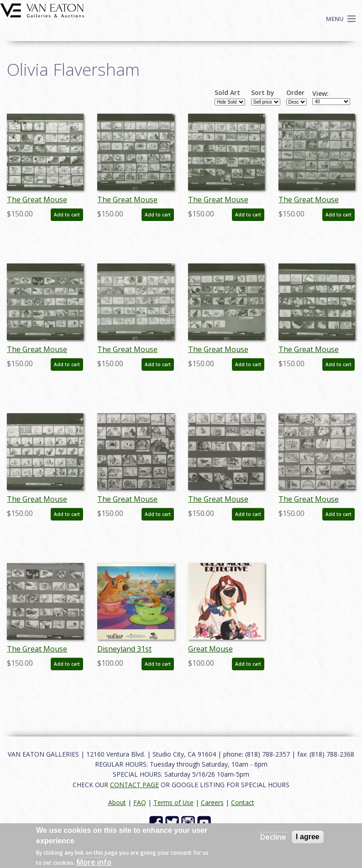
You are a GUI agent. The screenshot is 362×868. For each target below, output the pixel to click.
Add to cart (67, 215)
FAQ (140, 802)
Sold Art (227, 93)
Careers (212, 802)
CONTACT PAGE (134, 785)
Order (295, 93)
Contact (243, 802)
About (117, 802)
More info (94, 862)
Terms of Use (173, 802)
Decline (273, 837)
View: (320, 94)
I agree (308, 837)
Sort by (263, 93)
